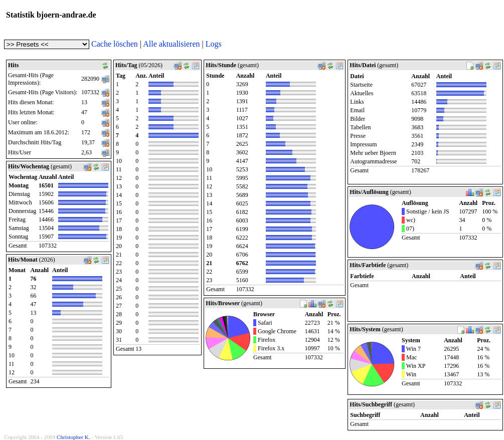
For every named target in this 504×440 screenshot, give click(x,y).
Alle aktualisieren (171, 44)
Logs (214, 44)
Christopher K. (73, 437)
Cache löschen (115, 44)
